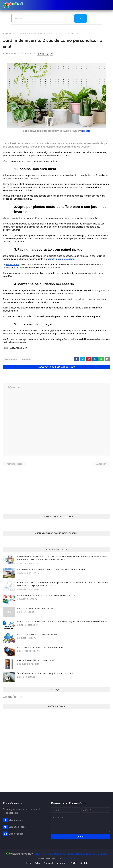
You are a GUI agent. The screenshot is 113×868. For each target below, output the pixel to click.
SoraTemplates (69, 858)
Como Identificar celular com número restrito (40, 647)
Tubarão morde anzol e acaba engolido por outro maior (46, 673)
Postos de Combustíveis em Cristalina (36, 608)
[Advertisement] (56, 487)
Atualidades (11, 359)
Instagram (62, 863)
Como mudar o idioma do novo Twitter (37, 634)
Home (28, 863)
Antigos (101, 463)
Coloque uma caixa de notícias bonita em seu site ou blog (47, 595)
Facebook (49, 863)
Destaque (22, 34)
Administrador (12, 53)
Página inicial (10, 34)
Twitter (74, 863)
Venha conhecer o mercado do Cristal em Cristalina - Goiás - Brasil (51, 569)
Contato (84, 863)
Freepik (86, 131)
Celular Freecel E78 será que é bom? (36, 660)
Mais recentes (15, 463)
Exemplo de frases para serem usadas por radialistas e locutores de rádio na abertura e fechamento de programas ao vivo (62, 584)
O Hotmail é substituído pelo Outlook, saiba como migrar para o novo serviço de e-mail (62, 621)
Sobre (38, 863)
